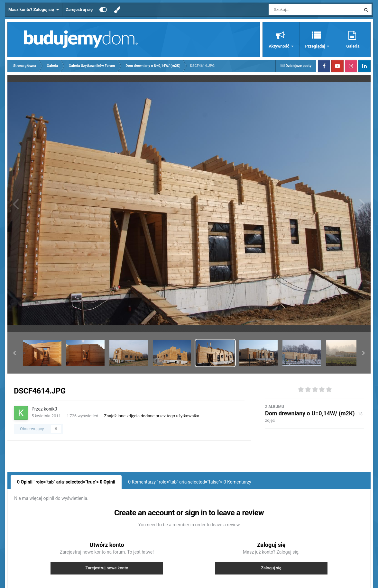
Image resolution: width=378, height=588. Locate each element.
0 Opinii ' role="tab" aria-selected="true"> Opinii (66, 482)
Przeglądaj (316, 46)
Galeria (353, 46)
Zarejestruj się (79, 9)
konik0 (50, 409)
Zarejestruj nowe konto (107, 568)
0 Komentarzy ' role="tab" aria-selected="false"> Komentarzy (189, 482)
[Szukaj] (300, 10)
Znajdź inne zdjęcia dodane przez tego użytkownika (152, 416)
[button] (14, 353)
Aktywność (279, 46)
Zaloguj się (271, 568)
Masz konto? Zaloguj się (34, 10)
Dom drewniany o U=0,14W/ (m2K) (310, 413)
